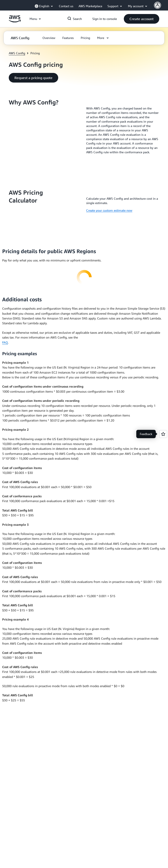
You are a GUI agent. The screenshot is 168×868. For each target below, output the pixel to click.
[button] (142, 19)
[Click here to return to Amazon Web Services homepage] (15, 21)
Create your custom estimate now (109, 210)
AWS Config (17, 53)
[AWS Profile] (157, 5)
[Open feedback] (163, 434)
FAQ (5, 342)
